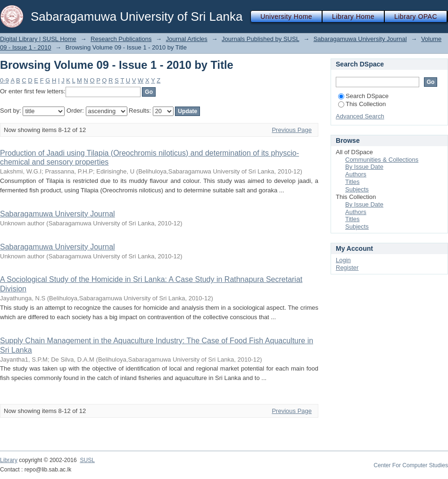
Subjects (357, 189)
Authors (356, 174)
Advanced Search (360, 116)
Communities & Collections (382, 160)
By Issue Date (364, 167)
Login (343, 260)
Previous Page (292, 130)
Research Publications (121, 39)
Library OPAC (416, 17)
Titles (353, 182)
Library (9, 460)
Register (347, 268)
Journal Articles (187, 39)
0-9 (4, 80)
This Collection (362, 104)
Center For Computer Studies (411, 465)
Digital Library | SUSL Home (38, 39)
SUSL (87, 460)
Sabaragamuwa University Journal (360, 39)
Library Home (353, 17)
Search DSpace (363, 96)
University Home (286, 17)
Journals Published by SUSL (260, 39)
